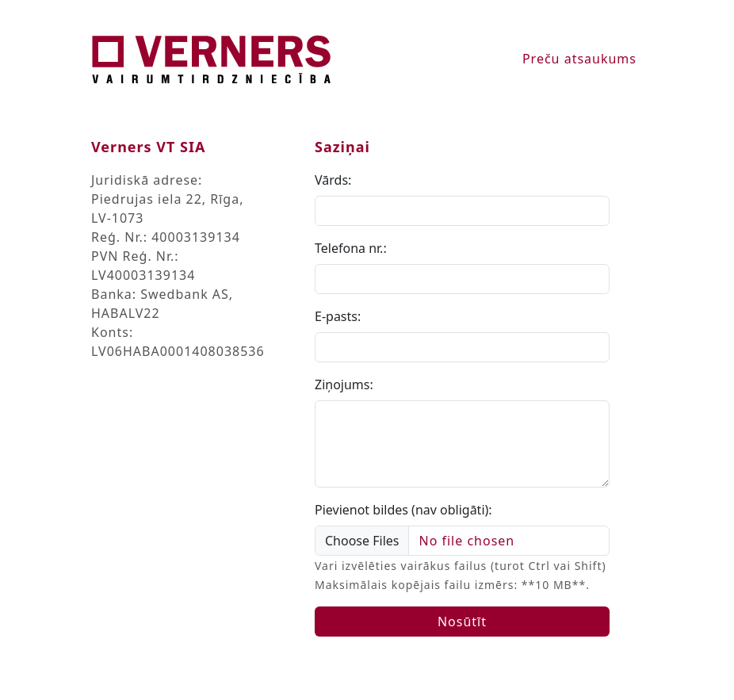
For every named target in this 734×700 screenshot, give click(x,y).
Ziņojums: (344, 384)
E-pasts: (338, 316)
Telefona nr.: (351, 248)
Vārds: (333, 180)
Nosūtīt (462, 622)
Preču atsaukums (579, 59)
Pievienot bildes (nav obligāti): (403, 510)
